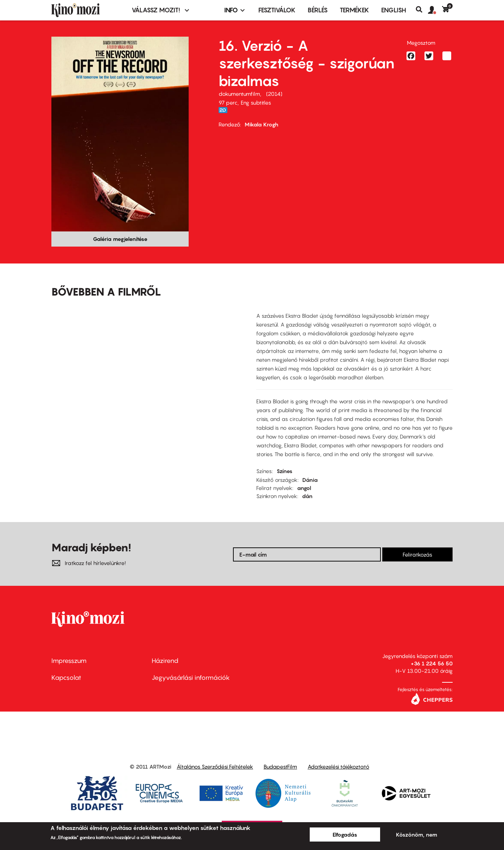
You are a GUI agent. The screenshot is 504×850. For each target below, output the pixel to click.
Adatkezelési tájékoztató (338, 767)
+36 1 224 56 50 (432, 663)
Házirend (165, 661)
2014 (274, 94)
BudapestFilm (280, 767)
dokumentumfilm (239, 94)
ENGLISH (394, 10)
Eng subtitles (256, 103)
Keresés (422, 10)
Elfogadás (345, 835)
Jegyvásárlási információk (191, 678)
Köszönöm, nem (417, 835)
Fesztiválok (277, 10)
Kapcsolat (66, 678)
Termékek (354, 10)
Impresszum (69, 661)
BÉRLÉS (318, 10)
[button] (435, 10)
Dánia (310, 480)
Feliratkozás (417, 554)
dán (307, 496)
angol (304, 488)
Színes (285, 471)
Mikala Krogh (262, 124)
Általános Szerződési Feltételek (215, 767)
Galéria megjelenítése (120, 239)
